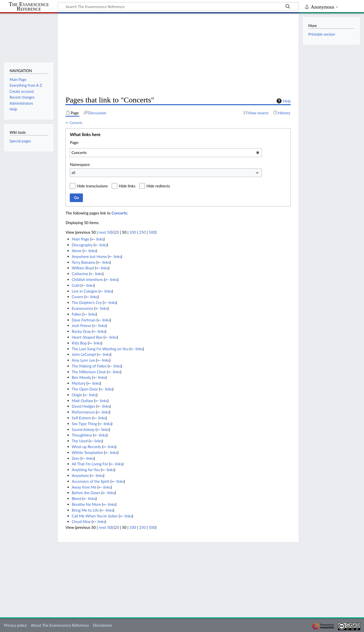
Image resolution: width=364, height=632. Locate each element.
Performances (83, 412)
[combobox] (166, 152)
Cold (76, 285)
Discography (82, 245)
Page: (74, 142)
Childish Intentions (87, 279)
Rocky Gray (81, 331)
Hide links (127, 186)
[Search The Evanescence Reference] (178, 6)
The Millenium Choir (89, 372)
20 (117, 232)
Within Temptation (87, 452)
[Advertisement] (178, 55)
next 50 (105, 232)
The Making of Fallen (89, 366)
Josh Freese (82, 325)
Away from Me (84, 487)
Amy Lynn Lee (83, 360)
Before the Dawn (86, 493)
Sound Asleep (83, 429)
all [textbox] (73, 172)
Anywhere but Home (89, 256)
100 (133, 232)
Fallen (77, 314)
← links (97, 239)
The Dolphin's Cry (87, 302)
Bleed (77, 498)
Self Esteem (82, 418)
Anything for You (86, 470)
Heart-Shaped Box (87, 337)
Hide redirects (158, 186)
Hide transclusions (92, 186)
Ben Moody (82, 377)
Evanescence (83, 308)
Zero (76, 458)
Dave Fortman (84, 320)
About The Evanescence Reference (60, 625)
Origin (77, 395)
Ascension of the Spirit (91, 481)
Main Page (81, 239)
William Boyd (83, 268)
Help (283, 101)
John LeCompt (84, 354)
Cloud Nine (81, 521)
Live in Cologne (85, 291)
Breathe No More (86, 504)
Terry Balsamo (84, 262)
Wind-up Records (86, 447)
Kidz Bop (79, 343)
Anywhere (80, 475)
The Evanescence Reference (29, 7)
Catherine (80, 274)
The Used (80, 441)
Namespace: (80, 164)
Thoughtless (82, 435)
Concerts (76, 123)
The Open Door (85, 389)
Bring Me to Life (85, 510)
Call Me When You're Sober (95, 516)
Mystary (79, 383)
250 (142, 232)
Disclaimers (102, 625)
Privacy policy (15, 625)
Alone (77, 251)
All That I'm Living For (90, 464)
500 (152, 232)
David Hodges (84, 406)
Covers (78, 297)
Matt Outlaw (83, 401)
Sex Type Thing (84, 424)
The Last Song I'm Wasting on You (100, 349)
